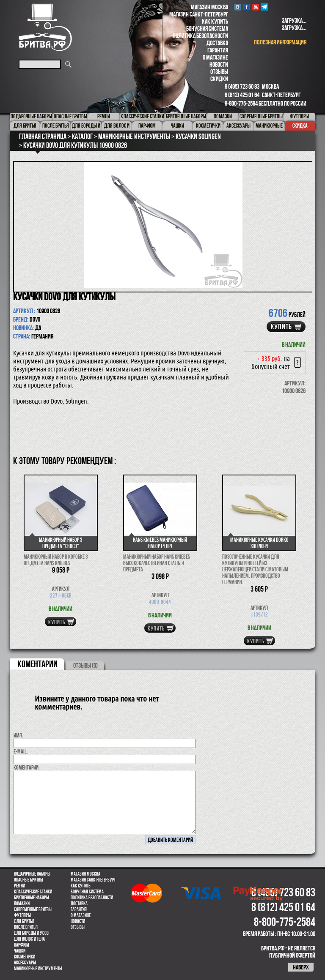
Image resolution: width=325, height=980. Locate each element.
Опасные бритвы (29, 880)
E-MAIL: (21, 751)
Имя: (18, 735)
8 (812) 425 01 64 (242, 95)
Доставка (217, 43)
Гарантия (218, 50)
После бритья (26, 927)
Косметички (25, 957)
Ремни (19, 886)
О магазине (215, 57)
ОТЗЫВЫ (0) (85, 665)
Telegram (264, 7)
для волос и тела (29, 939)
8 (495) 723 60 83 (242, 86)
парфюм (22, 945)
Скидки (219, 79)
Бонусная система (207, 29)
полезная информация (280, 42)
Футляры (22, 915)
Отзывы (219, 72)
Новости (219, 64)
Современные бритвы (33, 909)
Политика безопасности (200, 36)
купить (281, 327)
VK (238, 7)
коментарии (37, 664)
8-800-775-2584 (241, 103)
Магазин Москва (209, 7)
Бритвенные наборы (32, 898)
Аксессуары (25, 963)
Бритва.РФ (45, 27)
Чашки (20, 951)
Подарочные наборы (32, 874)
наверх (301, 967)
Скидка (300, 126)
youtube (255, 7)
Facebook (247, 7)
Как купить (215, 21)
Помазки (22, 904)
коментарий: (27, 767)
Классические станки (33, 892)
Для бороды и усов (31, 933)
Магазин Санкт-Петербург (199, 14)
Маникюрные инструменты (38, 969)
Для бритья (24, 921)
